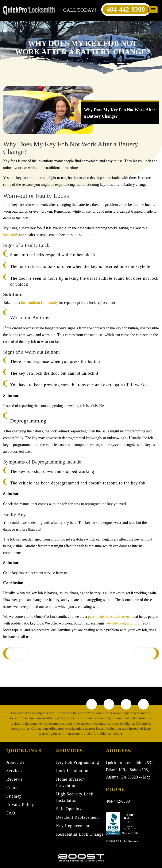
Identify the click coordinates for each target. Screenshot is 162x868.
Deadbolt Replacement (78, 817)
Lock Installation (72, 771)
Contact (14, 788)
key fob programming (123, 623)
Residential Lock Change (80, 834)
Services (14, 771)
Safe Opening (69, 809)
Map (147, 777)
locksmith (11, 235)
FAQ (11, 813)
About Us (15, 762)
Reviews (14, 779)
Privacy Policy (20, 805)
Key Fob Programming (78, 762)
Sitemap (14, 796)
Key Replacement (73, 826)
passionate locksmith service (110, 616)
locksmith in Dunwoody (39, 303)
